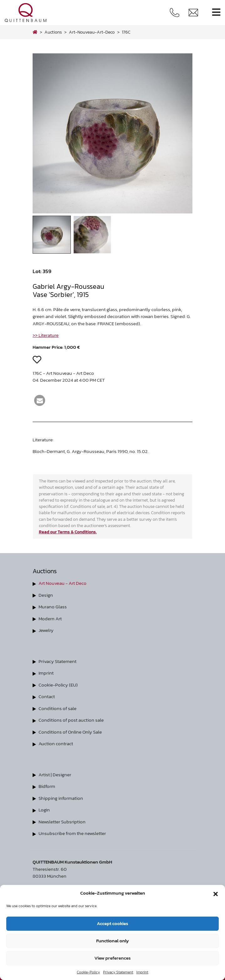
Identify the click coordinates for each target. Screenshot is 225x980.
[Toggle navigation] (216, 12)
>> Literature (46, 335)
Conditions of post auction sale (71, 720)
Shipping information (61, 798)
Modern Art (50, 619)
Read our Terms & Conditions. (68, 532)
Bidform (47, 786)
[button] (216, 893)
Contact (47, 696)
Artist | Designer (55, 775)
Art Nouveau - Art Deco (63, 583)
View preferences (112, 958)
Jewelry (46, 630)
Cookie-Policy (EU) (58, 685)
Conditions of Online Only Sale (70, 732)
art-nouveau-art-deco (92, 32)
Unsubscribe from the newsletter (72, 833)
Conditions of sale (58, 708)
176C (126, 32)
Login (44, 810)
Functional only (112, 941)
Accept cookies (112, 923)
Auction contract (56, 743)
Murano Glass (53, 607)
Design (46, 595)
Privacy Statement (118, 972)
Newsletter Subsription (62, 822)
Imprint (142, 972)
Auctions (53, 32)
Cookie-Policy (88, 972)
